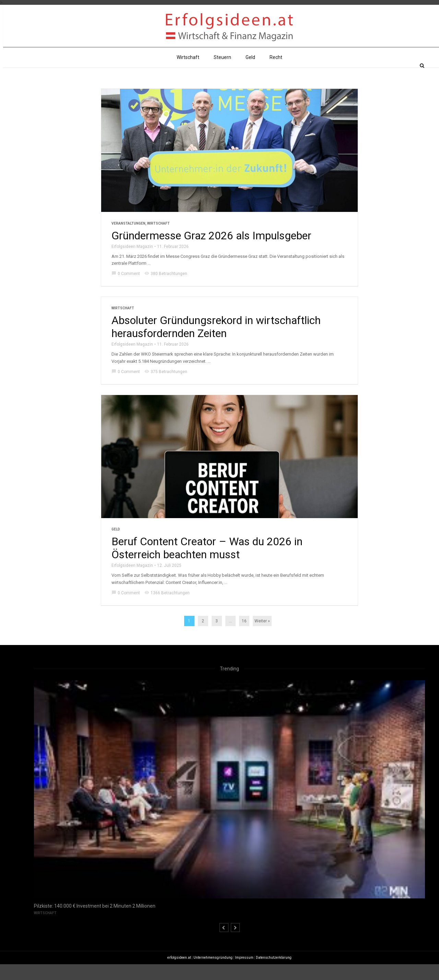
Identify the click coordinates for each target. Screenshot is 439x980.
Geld (250, 73)
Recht (276, 73)
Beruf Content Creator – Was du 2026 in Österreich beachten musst (207, 564)
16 (244, 637)
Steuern (222, 73)
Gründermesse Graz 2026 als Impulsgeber (211, 251)
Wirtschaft (188, 73)
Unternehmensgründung (213, 973)
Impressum (244, 973)
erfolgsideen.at (179, 973)
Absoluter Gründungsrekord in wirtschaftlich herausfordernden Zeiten (216, 343)
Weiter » (262, 637)
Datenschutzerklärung (274, 973)
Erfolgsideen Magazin (132, 262)
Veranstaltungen (128, 239)
